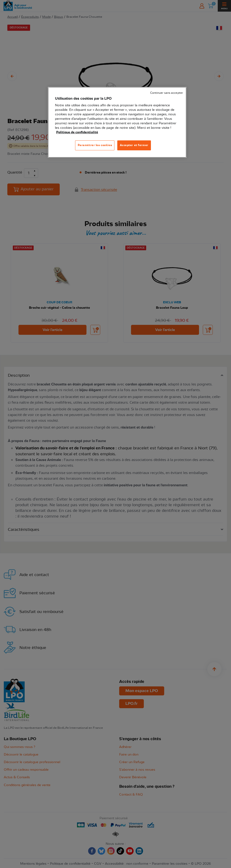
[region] (117, 122)
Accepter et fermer (134, 145)
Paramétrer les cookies (95, 145)
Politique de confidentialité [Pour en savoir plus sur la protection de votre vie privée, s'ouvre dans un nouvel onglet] (77, 132)
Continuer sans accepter (167, 93)
